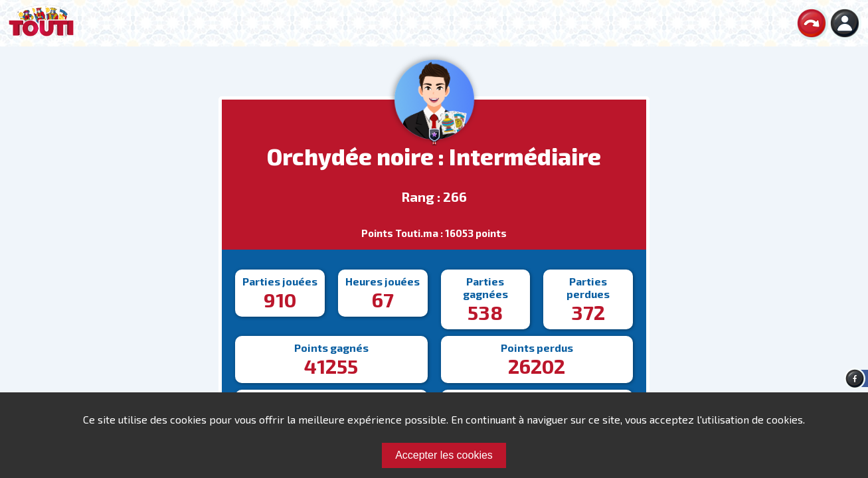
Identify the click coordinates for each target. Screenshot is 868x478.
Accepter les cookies (444, 455)
